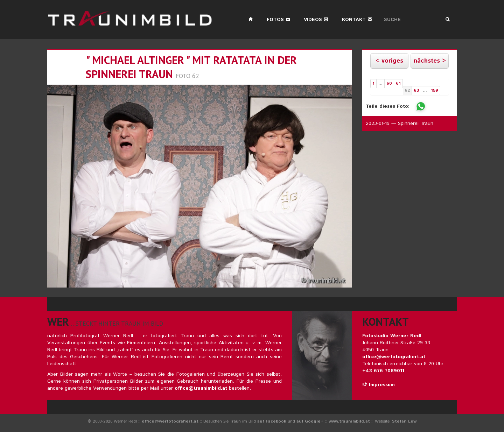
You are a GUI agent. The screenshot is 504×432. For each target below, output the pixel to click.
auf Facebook (272, 421)
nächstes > (430, 61)
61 (398, 83)
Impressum (379, 385)
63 (416, 90)
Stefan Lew (404, 421)
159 (435, 90)
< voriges (389, 61)
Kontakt (357, 20)
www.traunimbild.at (349, 421)
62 (407, 90)
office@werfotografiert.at (394, 357)
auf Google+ (310, 421)
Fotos (279, 20)
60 (389, 83)
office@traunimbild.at (201, 388)
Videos (316, 20)
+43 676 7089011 (383, 371)
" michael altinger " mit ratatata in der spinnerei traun (191, 67)
